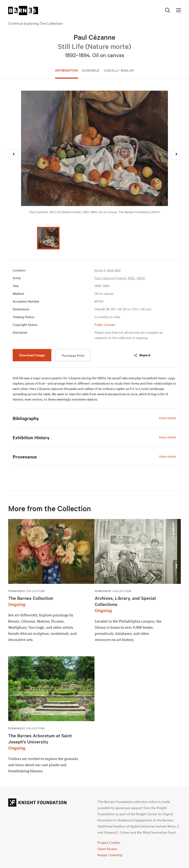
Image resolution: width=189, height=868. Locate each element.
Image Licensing (110, 855)
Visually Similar (119, 70)
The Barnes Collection (31, 598)
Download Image (32, 355)
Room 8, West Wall (108, 270)
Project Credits (109, 842)
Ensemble (91, 70)
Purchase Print (73, 355)
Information (66, 70)
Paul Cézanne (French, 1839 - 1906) (120, 278)
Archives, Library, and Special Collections (125, 601)
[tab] (94, 418)
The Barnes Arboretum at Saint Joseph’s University (40, 739)
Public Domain (105, 324)
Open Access (107, 848)
